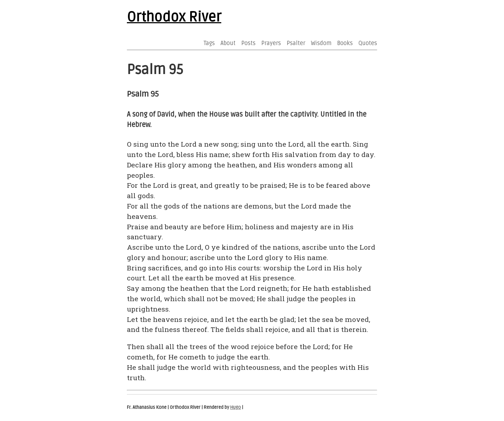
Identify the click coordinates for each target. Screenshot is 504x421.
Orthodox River (174, 17)
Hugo (236, 407)
